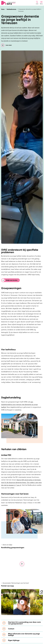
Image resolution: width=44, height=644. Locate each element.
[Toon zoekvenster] (37, 3)
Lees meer (9, 45)
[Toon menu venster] (41, 3)
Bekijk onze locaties (12, 280)
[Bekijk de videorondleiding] (22, 564)
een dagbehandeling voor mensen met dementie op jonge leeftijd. (19, 404)
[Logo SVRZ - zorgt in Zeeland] (8, 3)
